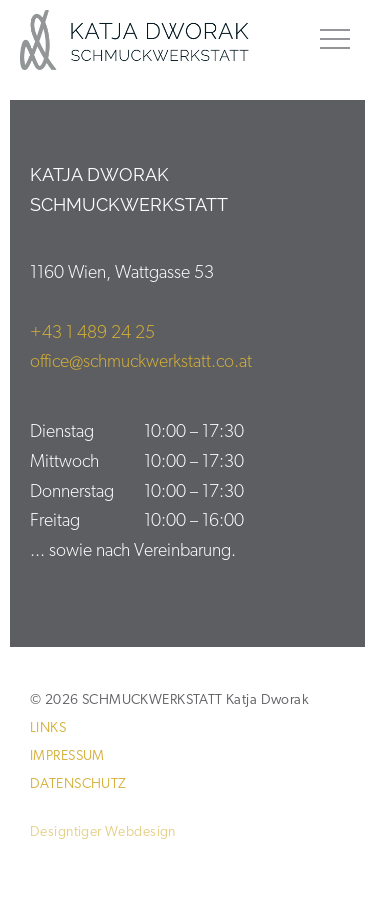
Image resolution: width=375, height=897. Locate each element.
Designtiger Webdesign (103, 832)
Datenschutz (78, 784)
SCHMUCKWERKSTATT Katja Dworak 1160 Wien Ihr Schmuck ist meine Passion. (147, 40)
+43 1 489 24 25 (92, 333)
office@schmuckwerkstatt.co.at (141, 362)
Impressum (67, 756)
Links (48, 728)
